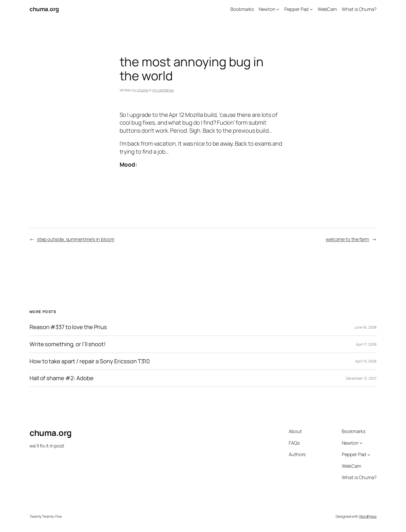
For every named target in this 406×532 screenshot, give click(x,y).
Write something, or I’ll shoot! (68, 344)
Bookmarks (242, 9)
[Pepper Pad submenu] (311, 9)
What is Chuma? (359, 9)
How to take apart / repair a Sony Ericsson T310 (90, 361)
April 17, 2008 (366, 344)
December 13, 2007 (361, 378)
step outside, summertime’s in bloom (76, 239)
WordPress (368, 516)
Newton (267, 9)
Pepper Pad (296, 9)
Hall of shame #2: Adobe (61, 378)
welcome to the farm (347, 239)
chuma (142, 90)
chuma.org (44, 9)
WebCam (327, 9)
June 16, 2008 (365, 327)
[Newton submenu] (278, 9)
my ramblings (163, 90)
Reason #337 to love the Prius (68, 327)
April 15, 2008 (366, 361)
